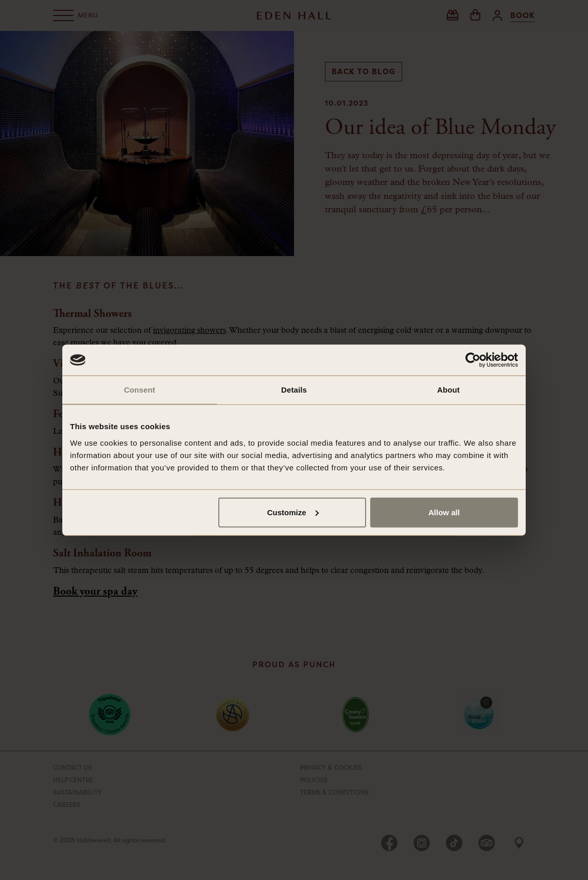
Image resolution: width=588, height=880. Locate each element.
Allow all (444, 512)
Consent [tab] (140, 390)
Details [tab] (294, 390)
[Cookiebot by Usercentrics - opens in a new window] (473, 360)
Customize (293, 512)
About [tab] (448, 390)
